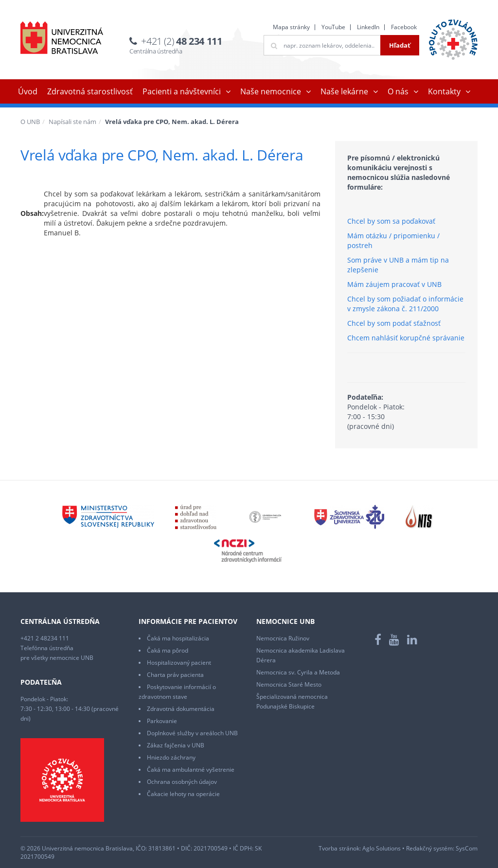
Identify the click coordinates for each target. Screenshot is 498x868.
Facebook (404, 27)
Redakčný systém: (430, 848)
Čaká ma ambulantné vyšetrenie (191, 770)
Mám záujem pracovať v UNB (394, 284)
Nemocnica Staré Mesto (289, 684)
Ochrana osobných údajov (182, 782)
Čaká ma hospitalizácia (178, 638)
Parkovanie (162, 721)
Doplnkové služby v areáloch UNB (192, 733)
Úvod (28, 91)
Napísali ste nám (72, 122)
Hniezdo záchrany (171, 757)
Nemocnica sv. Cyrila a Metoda (298, 672)
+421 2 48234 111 (45, 638)
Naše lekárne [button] (344, 91)
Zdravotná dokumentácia (181, 709)
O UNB (30, 122)
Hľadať (400, 45)
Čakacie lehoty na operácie (183, 794)
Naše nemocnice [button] (271, 91)
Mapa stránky (291, 27)
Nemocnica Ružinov (283, 638)
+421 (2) (181, 41)
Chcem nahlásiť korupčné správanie (406, 338)
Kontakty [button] (444, 91)
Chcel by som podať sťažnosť (394, 323)
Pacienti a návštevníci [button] (182, 91)
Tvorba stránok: (340, 848)
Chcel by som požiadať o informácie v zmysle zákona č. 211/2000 (405, 304)
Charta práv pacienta (175, 675)
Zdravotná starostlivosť (90, 91)
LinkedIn (368, 27)
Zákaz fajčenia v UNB (176, 745)
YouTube (333, 27)
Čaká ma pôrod (168, 650)
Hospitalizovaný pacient (179, 663)
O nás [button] (398, 91)
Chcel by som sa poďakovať (391, 221)
